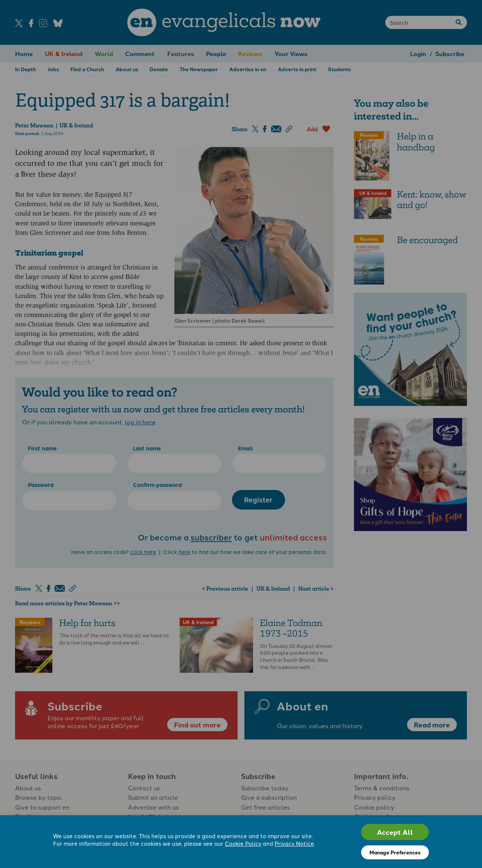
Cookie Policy (243, 843)
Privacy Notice (294, 843)
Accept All (395, 832)
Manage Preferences (395, 852)
